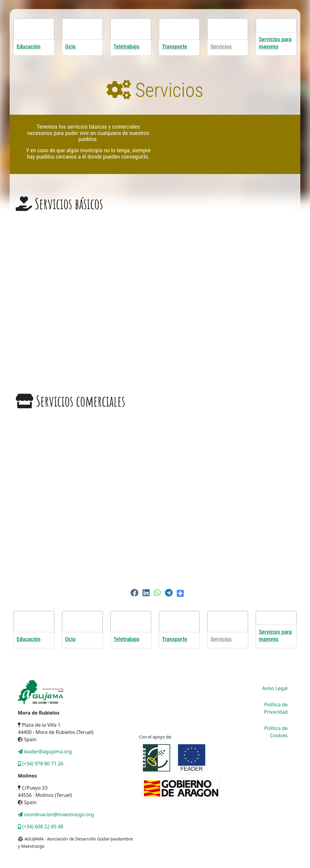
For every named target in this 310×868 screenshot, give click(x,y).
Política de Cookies (276, 732)
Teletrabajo (127, 46)
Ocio (70, 46)
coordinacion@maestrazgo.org (56, 814)
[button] (134, 593)
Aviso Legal (275, 688)
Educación (29, 46)
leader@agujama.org (45, 751)
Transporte (175, 46)
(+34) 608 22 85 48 (41, 827)
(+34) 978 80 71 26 (41, 764)
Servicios (221, 46)
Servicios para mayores (275, 43)
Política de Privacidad (276, 708)
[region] (155, 296)
